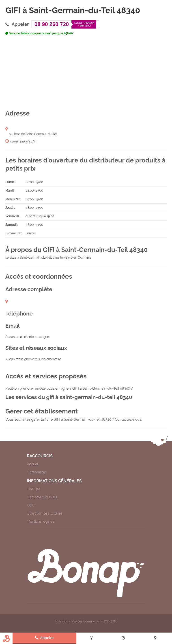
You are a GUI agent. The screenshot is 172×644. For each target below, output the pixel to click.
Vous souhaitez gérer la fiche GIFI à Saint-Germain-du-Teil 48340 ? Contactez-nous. (74, 419)
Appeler (44, 638)
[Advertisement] (86, 73)
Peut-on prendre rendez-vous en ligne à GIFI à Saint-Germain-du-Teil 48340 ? (69, 388)
